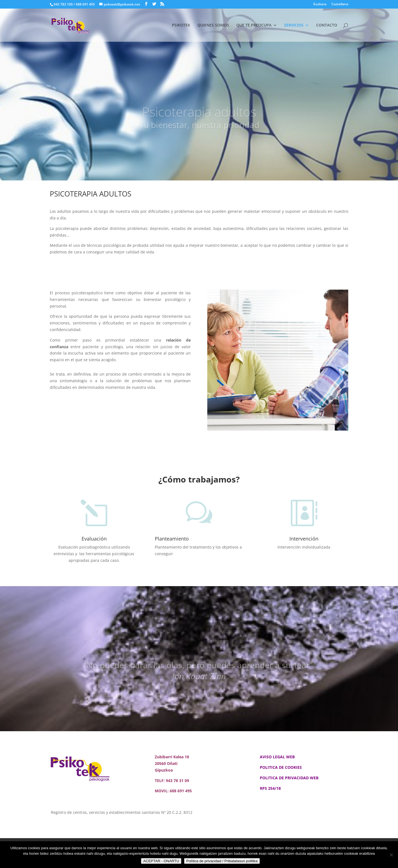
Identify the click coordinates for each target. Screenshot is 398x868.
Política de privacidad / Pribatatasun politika (222, 861)
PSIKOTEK (181, 25)
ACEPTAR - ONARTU (161, 861)
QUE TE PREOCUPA (254, 25)
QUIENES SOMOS (213, 25)
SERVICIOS (294, 25)
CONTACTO (327, 25)
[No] (391, 855)
